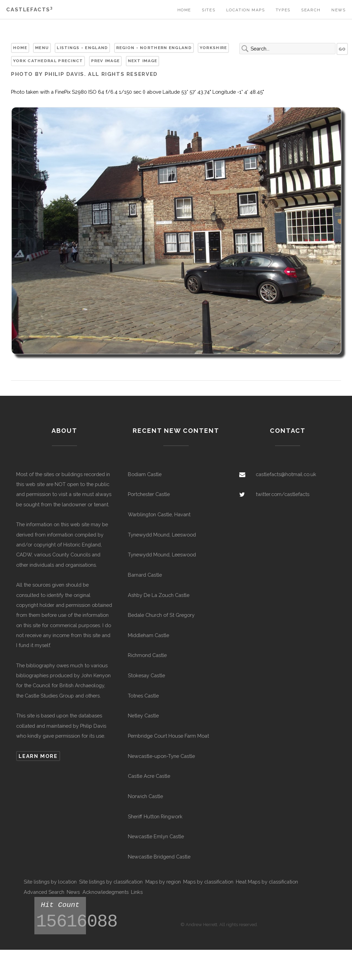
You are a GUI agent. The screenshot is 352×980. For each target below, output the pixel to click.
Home (184, 10)
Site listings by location (50, 882)
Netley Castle (143, 716)
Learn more (38, 756)
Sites (208, 10)
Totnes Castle (143, 696)
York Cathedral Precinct (48, 61)
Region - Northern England (154, 48)
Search (311, 10)
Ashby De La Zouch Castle (159, 595)
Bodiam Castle (145, 474)
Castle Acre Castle (149, 776)
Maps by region (163, 882)
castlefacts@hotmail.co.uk (286, 474)
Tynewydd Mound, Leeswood (162, 535)
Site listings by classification (111, 882)
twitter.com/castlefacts (283, 494)
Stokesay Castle (146, 675)
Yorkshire (213, 48)
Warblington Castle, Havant (159, 514)
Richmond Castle (147, 655)
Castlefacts (29, 9)
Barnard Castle (145, 575)
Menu (42, 48)
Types (283, 10)
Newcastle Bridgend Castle (159, 857)
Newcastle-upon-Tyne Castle (161, 756)
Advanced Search (44, 892)
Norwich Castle (145, 796)
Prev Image (106, 61)
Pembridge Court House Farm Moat (168, 736)
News (338, 10)
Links (137, 892)
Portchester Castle (149, 494)
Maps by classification (208, 882)
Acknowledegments (106, 892)
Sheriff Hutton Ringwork (155, 816)
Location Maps (246, 10)
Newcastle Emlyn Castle (156, 836)
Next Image (143, 61)
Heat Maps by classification (267, 882)
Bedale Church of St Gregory (161, 615)
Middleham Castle (148, 635)
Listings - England (82, 48)
